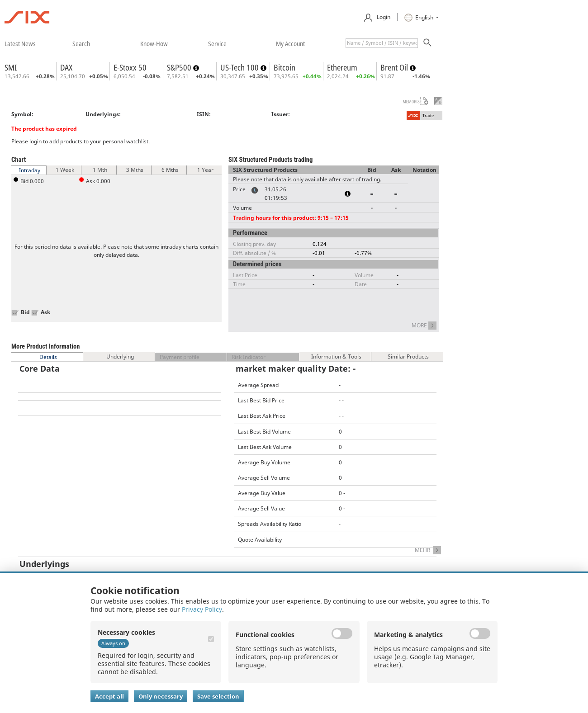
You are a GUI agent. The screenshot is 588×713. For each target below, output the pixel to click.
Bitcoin (285, 67)
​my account (290, 43)
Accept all (109, 696)
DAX (66, 67)
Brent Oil (395, 67)
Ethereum (342, 67)
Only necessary (161, 696)
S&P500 (180, 67)
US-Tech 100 (240, 67)
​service (217, 43)
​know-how (154, 43)
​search (81, 43)
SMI (11, 67)
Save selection (218, 696)
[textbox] (382, 43)
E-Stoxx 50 (130, 67)
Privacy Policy (202, 609)
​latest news (20, 43)
